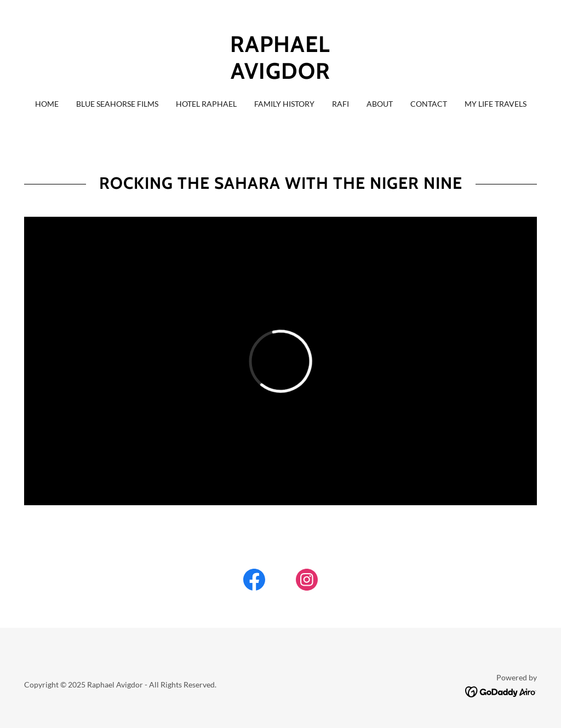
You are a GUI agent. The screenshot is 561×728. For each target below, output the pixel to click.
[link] (280, 75)
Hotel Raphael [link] (206, 104)
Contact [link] (429, 104)
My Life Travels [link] (496, 104)
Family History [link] (284, 104)
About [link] (380, 104)
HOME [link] (47, 104)
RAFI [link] (340, 104)
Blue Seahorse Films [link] (117, 104)
